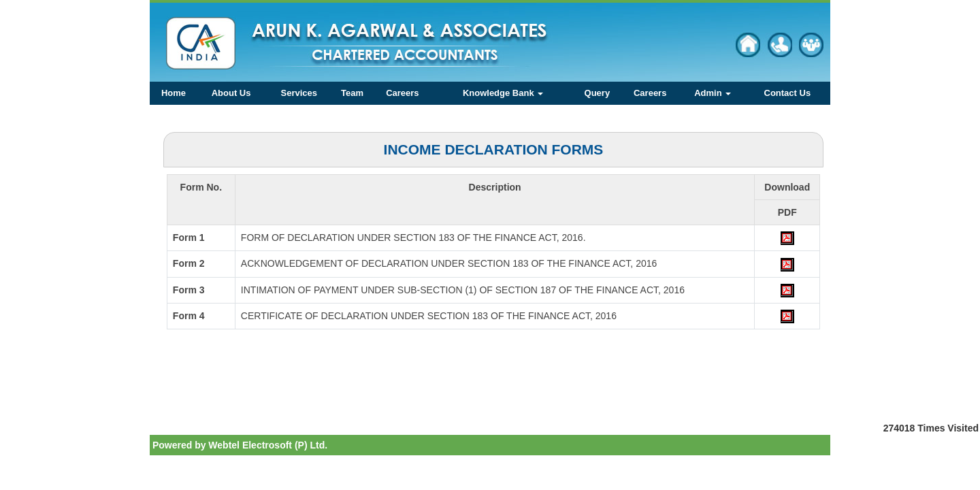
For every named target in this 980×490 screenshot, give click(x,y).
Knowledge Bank (503, 93)
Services (299, 93)
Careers (402, 93)
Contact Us (788, 93)
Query (598, 93)
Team (352, 93)
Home (174, 93)
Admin (713, 93)
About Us (231, 93)
